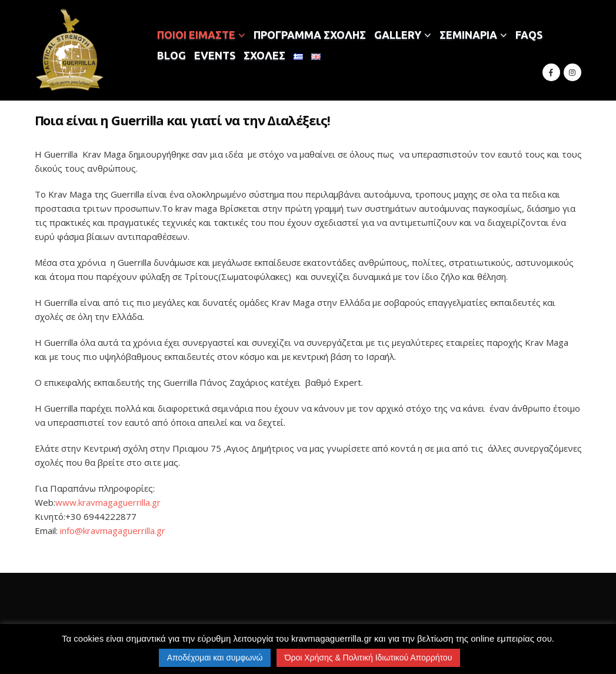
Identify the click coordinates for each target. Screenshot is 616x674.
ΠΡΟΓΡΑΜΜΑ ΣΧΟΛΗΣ (310, 35)
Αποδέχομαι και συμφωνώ (215, 658)
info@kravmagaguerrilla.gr (113, 530)
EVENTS (215, 55)
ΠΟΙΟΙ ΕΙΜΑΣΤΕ (196, 35)
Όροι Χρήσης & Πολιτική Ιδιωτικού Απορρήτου (369, 658)
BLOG (172, 55)
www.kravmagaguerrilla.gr (108, 502)
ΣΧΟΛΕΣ (264, 55)
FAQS (529, 35)
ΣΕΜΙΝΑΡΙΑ (468, 35)
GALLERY (398, 35)
